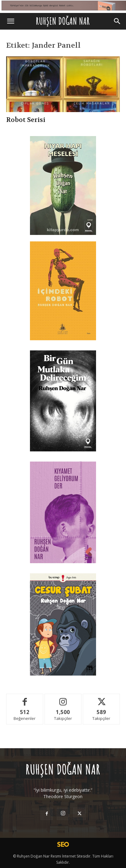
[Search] (117, 21)
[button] (10, 21)
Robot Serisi (26, 120)
